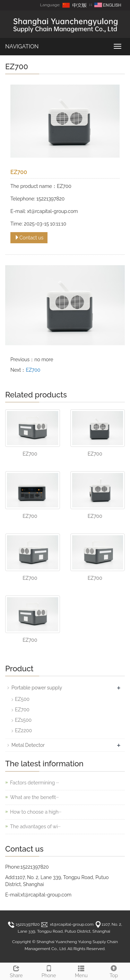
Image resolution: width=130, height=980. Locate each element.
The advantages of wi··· (35, 827)
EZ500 (22, 699)
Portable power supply (37, 688)
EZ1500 (23, 720)
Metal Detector (28, 745)
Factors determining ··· (34, 783)
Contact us (29, 238)
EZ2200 (23, 730)
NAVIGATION (22, 46)
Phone (49, 971)
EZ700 (33, 370)
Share (16, 971)
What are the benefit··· (34, 797)
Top (114, 971)
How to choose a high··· (36, 812)
